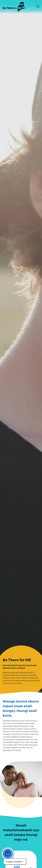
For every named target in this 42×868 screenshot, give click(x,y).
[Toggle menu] (38, 7)
